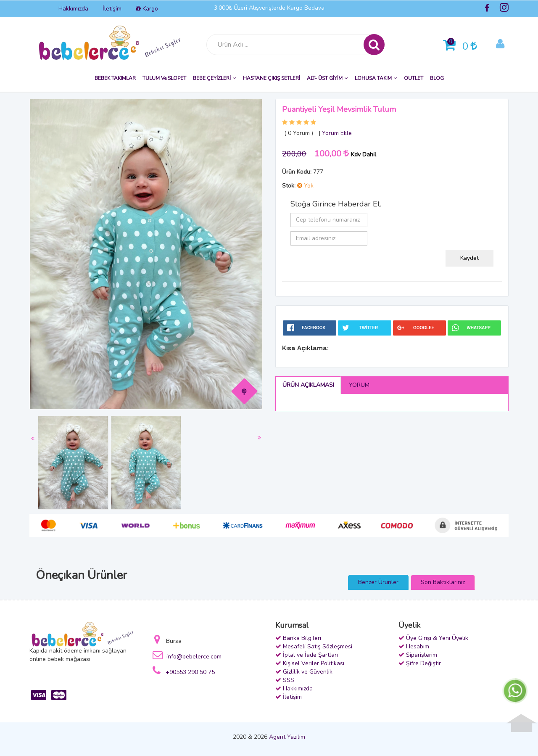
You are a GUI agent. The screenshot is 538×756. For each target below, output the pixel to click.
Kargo (147, 9)
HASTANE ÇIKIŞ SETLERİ (272, 78)
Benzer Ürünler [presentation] (378, 582)
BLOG (437, 78)
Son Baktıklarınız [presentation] (443, 582)
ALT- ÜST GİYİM (327, 78)
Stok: (289, 186)
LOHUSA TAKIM (376, 78)
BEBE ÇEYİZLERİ (215, 78)
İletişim (112, 9)
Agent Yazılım (287, 737)
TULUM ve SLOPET (164, 78)
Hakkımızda (73, 9)
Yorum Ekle (337, 133)
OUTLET (414, 78)
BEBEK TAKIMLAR (115, 78)
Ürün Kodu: (297, 172)
